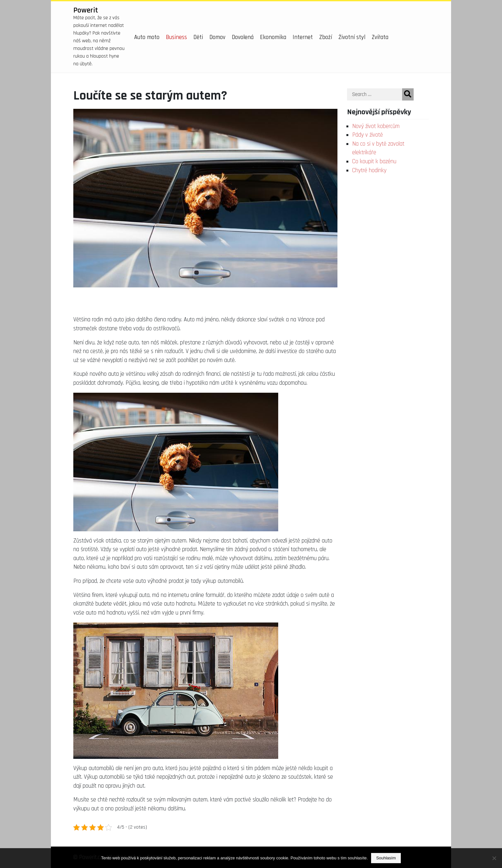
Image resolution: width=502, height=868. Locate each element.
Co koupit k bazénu (374, 161)
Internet (303, 37)
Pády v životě (368, 135)
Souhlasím (386, 858)
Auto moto (147, 37)
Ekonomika (273, 37)
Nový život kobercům (376, 126)
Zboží (326, 37)
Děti (198, 37)
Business (176, 37)
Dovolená (243, 37)
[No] (494, 858)
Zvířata (380, 37)
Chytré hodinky (369, 170)
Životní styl (352, 37)
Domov (217, 37)
